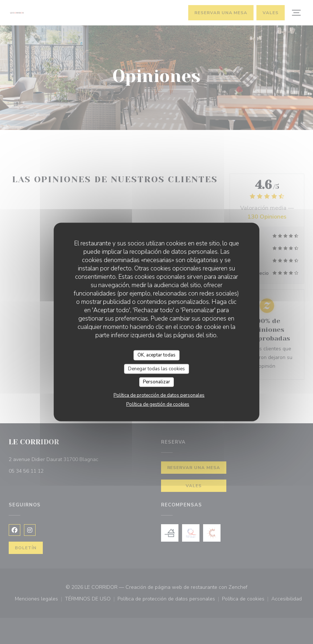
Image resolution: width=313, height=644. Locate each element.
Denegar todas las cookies (156, 368)
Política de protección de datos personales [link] (159, 395)
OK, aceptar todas (156, 355)
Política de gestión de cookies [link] (158, 404)
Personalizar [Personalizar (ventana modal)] (156, 382)
